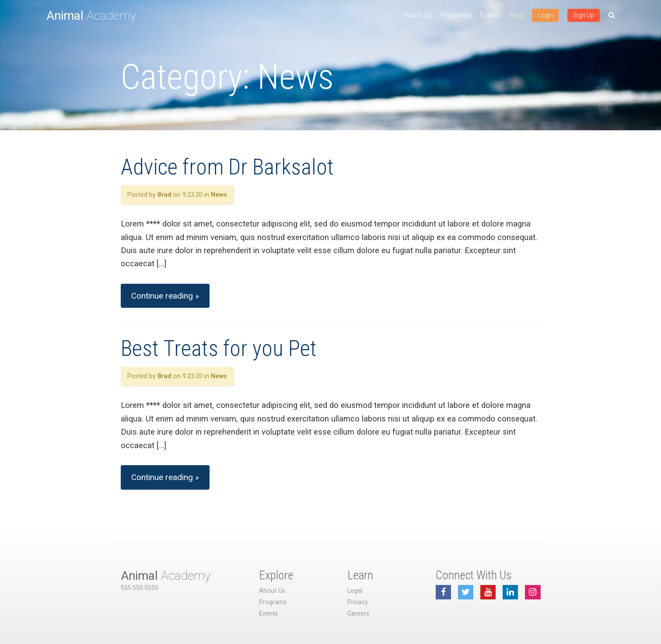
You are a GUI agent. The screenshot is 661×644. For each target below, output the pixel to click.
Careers (358, 614)
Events (490, 15)
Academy (91, 16)
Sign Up (584, 15)
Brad (164, 195)
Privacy (358, 602)
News (219, 195)
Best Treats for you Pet (219, 348)
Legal (355, 591)
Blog (516, 15)
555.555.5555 (140, 588)
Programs (456, 15)
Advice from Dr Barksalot (227, 167)
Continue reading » (165, 296)
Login (545, 15)
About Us (418, 15)
